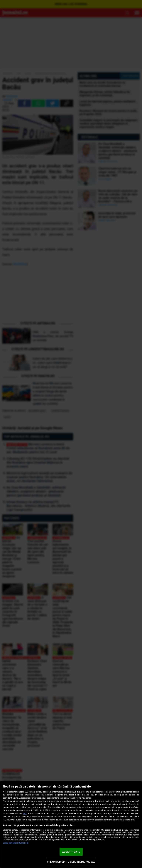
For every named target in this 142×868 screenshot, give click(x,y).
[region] (71, 825)
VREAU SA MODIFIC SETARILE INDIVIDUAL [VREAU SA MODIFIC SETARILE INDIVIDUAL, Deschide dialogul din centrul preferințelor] (71, 862)
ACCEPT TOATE (71, 852)
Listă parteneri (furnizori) (16, 843)
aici (25, 814)
